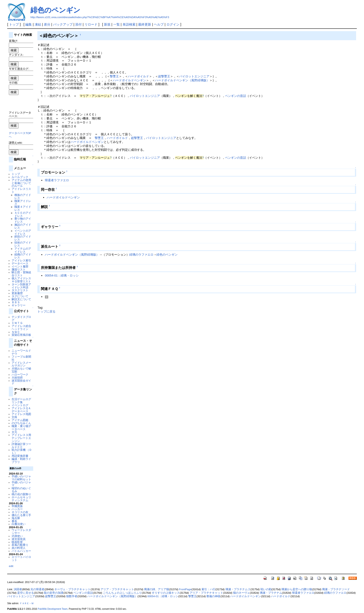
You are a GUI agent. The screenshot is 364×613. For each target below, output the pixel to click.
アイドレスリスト (21, 190)
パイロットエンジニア (194, 76)
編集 (29, 24)
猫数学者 (72, 596)
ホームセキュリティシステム (21, 499)
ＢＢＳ (16, 302)
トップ (14, 24)
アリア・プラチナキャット (206, 593)
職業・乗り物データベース (21, 428)
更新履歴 (17, 293)
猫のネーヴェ (241, 593)
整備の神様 (213, 596)
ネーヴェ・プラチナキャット (72, 589)
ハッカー (17, 509)
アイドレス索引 (21, 260)
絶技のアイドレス (23, 238)
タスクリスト (20, 290)
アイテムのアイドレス (23, 250)
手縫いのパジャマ (21, 484)
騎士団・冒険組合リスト (21, 274)
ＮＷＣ (16, 332)
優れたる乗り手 (21, 515)
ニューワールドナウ (21, 352)
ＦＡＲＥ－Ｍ (27, 603)
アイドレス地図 (21, 414)
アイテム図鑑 (20, 420)
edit (11, 566)
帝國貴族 (17, 506)
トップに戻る (46, 311)
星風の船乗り (20, 545)
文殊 (14, 417)
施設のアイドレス (23, 226)
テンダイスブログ (21, 318)
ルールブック (20, 177)
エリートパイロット (21, 558)
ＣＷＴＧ (17, 323)
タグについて (20, 296)
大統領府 (17, 377)
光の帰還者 (37, 589)
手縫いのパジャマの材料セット (21, 478)
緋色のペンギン (55, 10)
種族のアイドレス (23, 196)
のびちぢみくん (21, 423)
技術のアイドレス (23, 244)
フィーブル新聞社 (21, 358)
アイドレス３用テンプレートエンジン (21, 438)
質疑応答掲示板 (21, 335)
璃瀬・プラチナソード (336, 589)
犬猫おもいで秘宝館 (21, 370)
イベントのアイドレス (23, 232)
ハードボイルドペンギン (129, 80)
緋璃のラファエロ (141, 255)
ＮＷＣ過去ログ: (19, 69)
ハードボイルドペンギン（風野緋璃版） (182, 80)
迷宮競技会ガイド (21, 382)
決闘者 (18, 589)
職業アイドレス (23, 202)
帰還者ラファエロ (57, 180)
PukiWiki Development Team (53, 609)
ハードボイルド (138, 76)
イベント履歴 (20, 266)
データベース (20, 263)
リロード (91, 24)
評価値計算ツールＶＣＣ (21, 445)
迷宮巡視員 (19, 539)
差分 (47, 24)
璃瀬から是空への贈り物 (297, 589)
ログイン (173, 24)
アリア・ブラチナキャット (117, 589)
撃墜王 (114, 76)
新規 (107, 24)
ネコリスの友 (20, 512)
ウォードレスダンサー (21, 531)
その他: (13, 83)
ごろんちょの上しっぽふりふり (122, 593)
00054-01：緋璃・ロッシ (62, 275)
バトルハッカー (21, 551)
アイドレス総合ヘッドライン (21, 327)
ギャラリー (19, 305)
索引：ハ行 (208, 589)
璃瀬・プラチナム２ (238, 589)
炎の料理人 (19, 548)
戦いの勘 (266, 589)
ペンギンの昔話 (236, 96)
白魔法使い (19, 524)
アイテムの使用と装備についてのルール (21, 183)
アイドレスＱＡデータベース (21, 410)
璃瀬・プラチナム (271, 593)
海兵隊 (16, 518)
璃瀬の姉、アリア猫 (156, 589)
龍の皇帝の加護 (54, 593)
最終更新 (145, 24)
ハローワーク (20, 374)
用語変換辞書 (20, 456)
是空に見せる (26, 593)
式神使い (17, 536)
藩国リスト (19, 269)
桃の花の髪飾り (21, 494)
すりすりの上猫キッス (166, 593)
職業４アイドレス (23, 208)
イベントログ (20, 405)
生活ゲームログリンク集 (21, 401)
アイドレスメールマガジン (21, 364)
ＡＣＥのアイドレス (23, 214)
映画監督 (17, 542)
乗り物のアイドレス (23, 220)
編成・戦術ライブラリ (21, 460)
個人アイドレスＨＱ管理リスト (21, 280)
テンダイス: (16, 55)
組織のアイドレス (23, 256)
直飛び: (13, 41)
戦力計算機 (19, 450)
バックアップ (63, 24)
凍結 (38, 24)
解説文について (21, 299)
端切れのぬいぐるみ (21, 490)
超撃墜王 (164, 76)
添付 (78, 24)
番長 (14, 521)
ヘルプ (159, 24)
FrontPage (185, 589)
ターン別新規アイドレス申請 (21, 286)
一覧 (117, 24)
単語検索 (129, 24)
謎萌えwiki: (16, 143)
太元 (14, 432)
